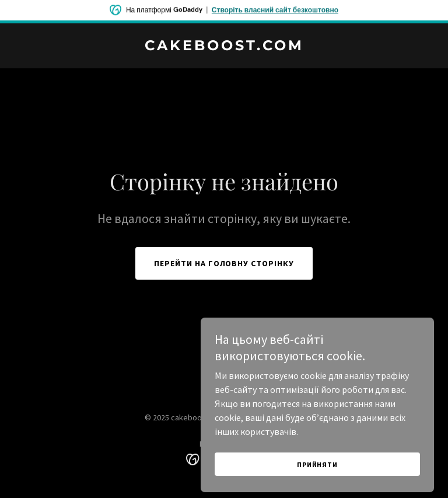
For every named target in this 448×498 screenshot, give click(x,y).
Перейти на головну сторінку (224, 263)
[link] (224, 47)
